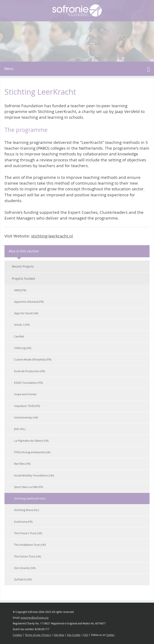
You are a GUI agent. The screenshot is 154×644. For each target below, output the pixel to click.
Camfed (19, 336)
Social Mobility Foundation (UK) (34, 475)
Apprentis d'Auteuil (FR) (29, 302)
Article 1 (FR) (22, 325)
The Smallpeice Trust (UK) (30, 545)
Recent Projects (23, 266)
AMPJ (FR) (20, 290)
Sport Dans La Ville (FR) (29, 487)
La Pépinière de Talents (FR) (31, 441)
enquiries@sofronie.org (35, 618)
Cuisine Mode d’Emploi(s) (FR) (33, 359)
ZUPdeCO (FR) (23, 579)
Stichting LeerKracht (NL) (30, 498)
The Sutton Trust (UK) (28, 556)
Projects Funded (23, 279)
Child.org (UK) (23, 348)
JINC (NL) (20, 429)
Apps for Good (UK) (26, 313)
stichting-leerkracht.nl (52, 236)
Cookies (17, 635)
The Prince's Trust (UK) (28, 533)
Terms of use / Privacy (38, 635)
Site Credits (74, 635)
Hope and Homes (25, 394)
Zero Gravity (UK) (25, 568)
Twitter (110, 635)
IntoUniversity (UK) (26, 417)
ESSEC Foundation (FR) (28, 383)
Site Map (59, 635)
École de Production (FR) (30, 371)
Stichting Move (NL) (27, 510)
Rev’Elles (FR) (22, 464)
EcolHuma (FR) (23, 522)
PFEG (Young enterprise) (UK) (32, 452)
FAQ (86, 635)
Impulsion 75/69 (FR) (27, 406)
